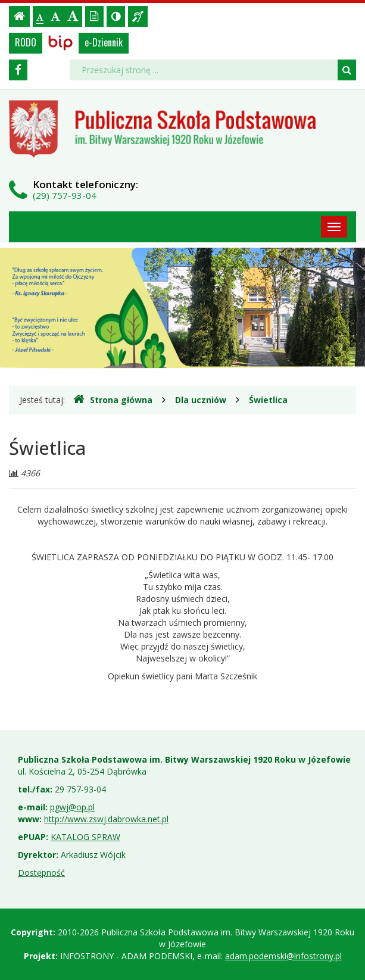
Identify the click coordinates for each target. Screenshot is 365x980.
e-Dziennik (104, 42)
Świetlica (268, 400)
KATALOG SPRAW (85, 837)
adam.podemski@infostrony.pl (283, 956)
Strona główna (113, 400)
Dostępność (41, 873)
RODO (26, 42)
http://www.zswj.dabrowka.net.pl (106, 819)
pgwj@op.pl (72, 807)
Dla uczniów (201, 400)
